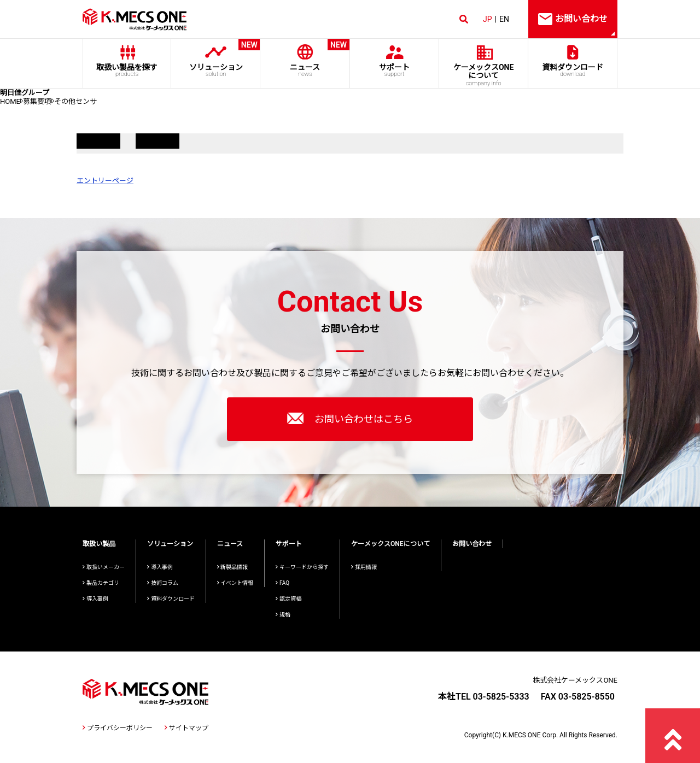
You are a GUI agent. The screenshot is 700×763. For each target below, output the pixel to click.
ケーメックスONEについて (390, 544)
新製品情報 (233, 567)
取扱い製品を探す (127, 70)
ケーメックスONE (484, 75)
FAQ (282, 583)
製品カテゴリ (101, 583)
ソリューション (216, 58)
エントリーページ (105, 181)
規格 (283, 615)
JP (488, 19)
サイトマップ (186, 728)
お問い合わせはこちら (350, 418)
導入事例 (95, 599)
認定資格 (288, 599)
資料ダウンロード (573, 70)
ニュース (305, 58)
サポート (394, 70)
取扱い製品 (99, 544)
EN (504, 19)
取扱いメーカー (104, 567)
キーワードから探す (302, 567)
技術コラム (163, 583)
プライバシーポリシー (118, 728)
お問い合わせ (472, 544)
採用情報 (364, 567)
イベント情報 (235, 583)
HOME (10, 101)
